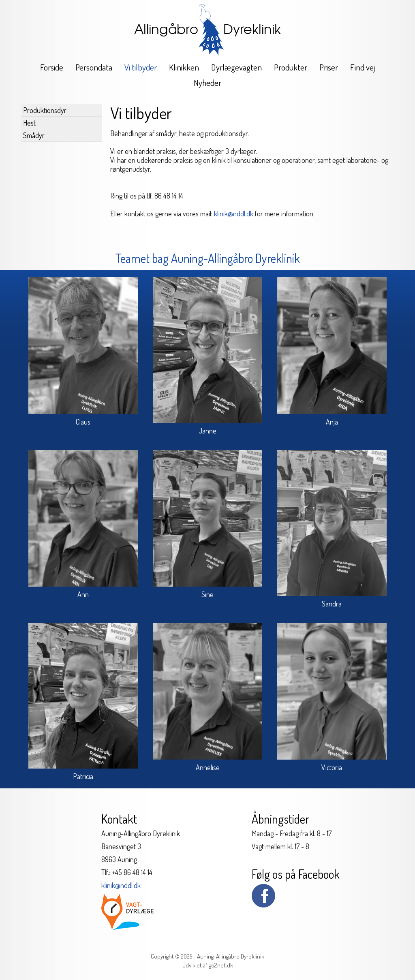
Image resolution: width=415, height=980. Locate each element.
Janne (207, 431)
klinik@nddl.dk (234, 214)
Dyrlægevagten (236, 67)
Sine (207, 594)
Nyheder (207, 82)
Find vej (363, 67)
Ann (83, 594)
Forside (52, 67)
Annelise (208, 767)
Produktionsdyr (45, 110)
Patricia (83, 776)
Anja (332, 422)
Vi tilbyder (141, 67)
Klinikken (184, 67)
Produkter (291, 67)
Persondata (94, 67)
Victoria (332, 767)
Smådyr (34, 135)
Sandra (332, 604)
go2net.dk (221, 965)
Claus (83, 422)
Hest (29, 123)
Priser (329, 67)
